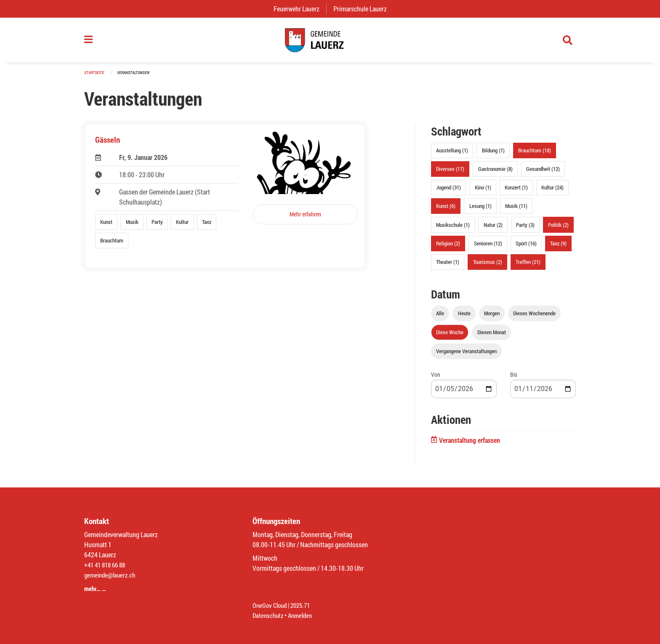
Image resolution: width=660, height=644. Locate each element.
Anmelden (303, 615)
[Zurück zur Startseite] (330, 42)
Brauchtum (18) (535, 154)
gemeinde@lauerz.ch (112, 575)
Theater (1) (448, 266)
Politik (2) (558, 229)
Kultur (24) (552, 192)
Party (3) (525, 229)
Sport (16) (526, 247)
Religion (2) (448, 247)
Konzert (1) (516, 192)
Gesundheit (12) (543, 173)
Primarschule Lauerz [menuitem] (363, 9)
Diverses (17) (450, 173)
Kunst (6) (446, 210)
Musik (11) (516, 210)
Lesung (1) (480, 210)
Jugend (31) (448, 192)
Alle (440, 317)
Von (436, 379)
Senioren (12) (488, 247)
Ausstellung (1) (452, 154)
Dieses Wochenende (534, 317)
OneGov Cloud (271, 605)
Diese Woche (450, 336)
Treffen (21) (528, 266)
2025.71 (304, 605)
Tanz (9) (558, 247)
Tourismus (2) (488, 266)
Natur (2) (493, 229)
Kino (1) (483, 192)
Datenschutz (269, 615)
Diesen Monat (492, 336)
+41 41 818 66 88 (107, 565)
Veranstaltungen (137, 76)
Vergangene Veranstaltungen (466, 355)
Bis (514, 379)
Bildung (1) (493, 154)
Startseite (95, 76)
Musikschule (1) (453, 229)
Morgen (492, 317)
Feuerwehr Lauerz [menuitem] (300, 9)
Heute (464, 317)
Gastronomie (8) (495, 173)
